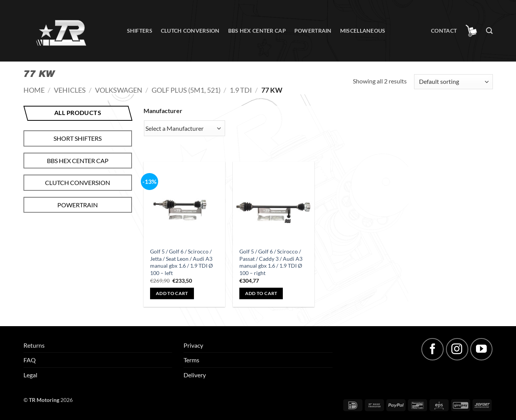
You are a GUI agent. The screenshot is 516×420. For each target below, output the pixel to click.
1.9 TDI (241, 90)
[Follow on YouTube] (481, 349)
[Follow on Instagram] (457, 349)
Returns (34, 345)
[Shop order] (453, 82)
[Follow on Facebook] (433, 349)
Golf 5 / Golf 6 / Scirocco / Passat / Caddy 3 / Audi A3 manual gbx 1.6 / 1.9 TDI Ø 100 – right (271, 262)
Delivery (195, 375)
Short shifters (78, 138)
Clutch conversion (190, 31)
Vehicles (70, 90)
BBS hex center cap (257, 31)
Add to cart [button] (172, 293)
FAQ (30, 360)
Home (34, 90)
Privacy (193, 345)
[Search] (489, 31)
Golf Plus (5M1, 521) (186, 90)
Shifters (140, 31)
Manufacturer (163, 111)
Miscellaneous (363, 31)
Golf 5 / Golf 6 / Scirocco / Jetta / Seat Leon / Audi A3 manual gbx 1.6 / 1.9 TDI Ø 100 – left (181, 262)
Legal (30, 375)
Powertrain (313, 31)
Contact (444, 31)
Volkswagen (119, 90)
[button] (471, 31)
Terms (191, 360)
